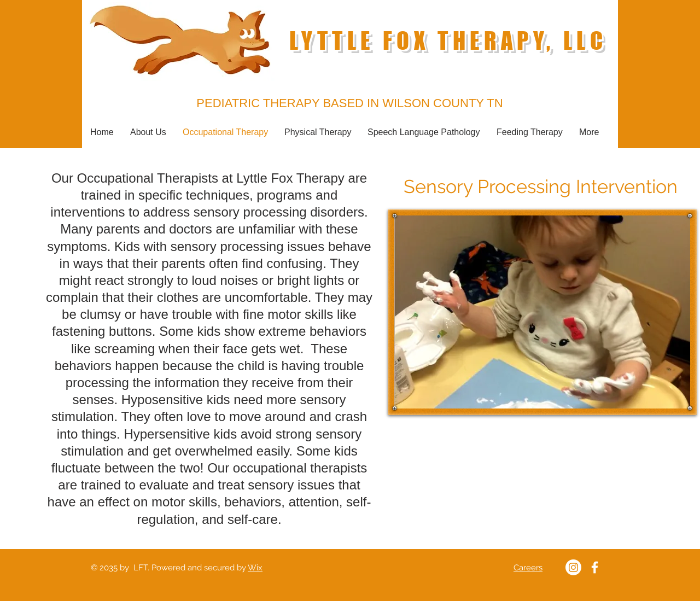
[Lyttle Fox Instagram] (573, 567)
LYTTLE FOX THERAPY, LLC (448, 41)
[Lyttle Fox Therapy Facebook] (595, 567)
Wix (255, 568)
